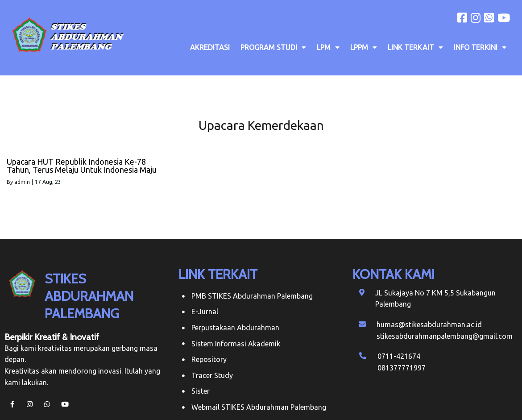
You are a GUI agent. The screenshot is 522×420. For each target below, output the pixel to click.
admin (22, 182)
